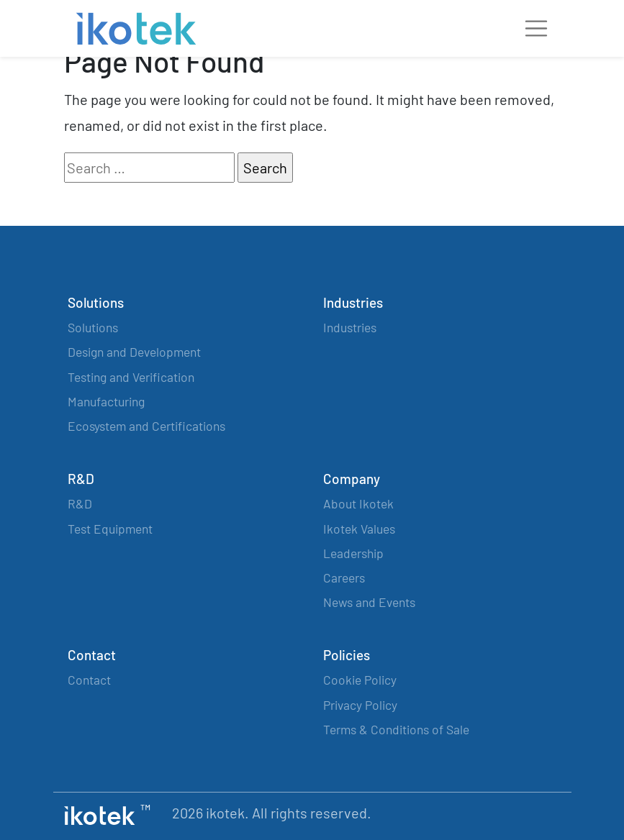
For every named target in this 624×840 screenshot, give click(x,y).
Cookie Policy (360, 680)
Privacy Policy (360, 705)
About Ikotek (358, 503)
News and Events (369, 602)
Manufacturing (106, 401)
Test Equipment (110, 529)
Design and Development (134, 352)
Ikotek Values (359, 529)
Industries (353, 302)
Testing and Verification (131, 377)
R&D (81, 479)
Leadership (353, 553)
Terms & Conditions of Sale (396, 729)
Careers (344, 577)
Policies (347, 655)
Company (352, 479)
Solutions (96, 302)
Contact (92, 655)
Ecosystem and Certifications (146, 426)
